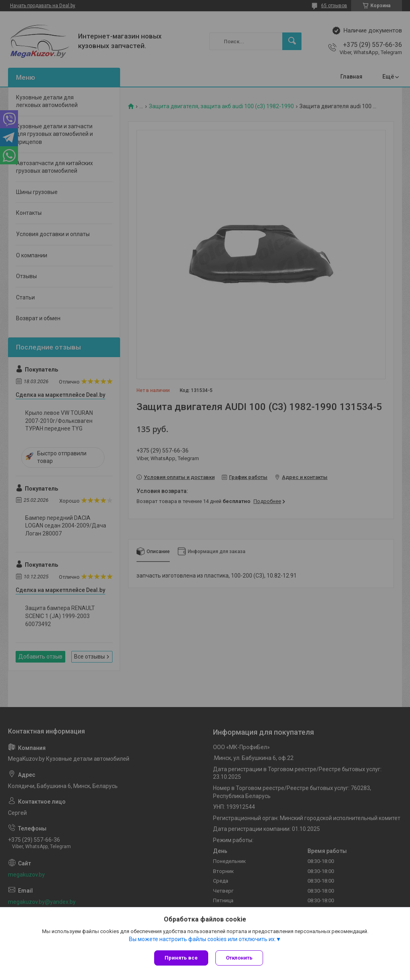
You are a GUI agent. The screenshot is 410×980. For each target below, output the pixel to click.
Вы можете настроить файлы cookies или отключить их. (202, 940)
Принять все (181, 958)
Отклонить (240, 958)
